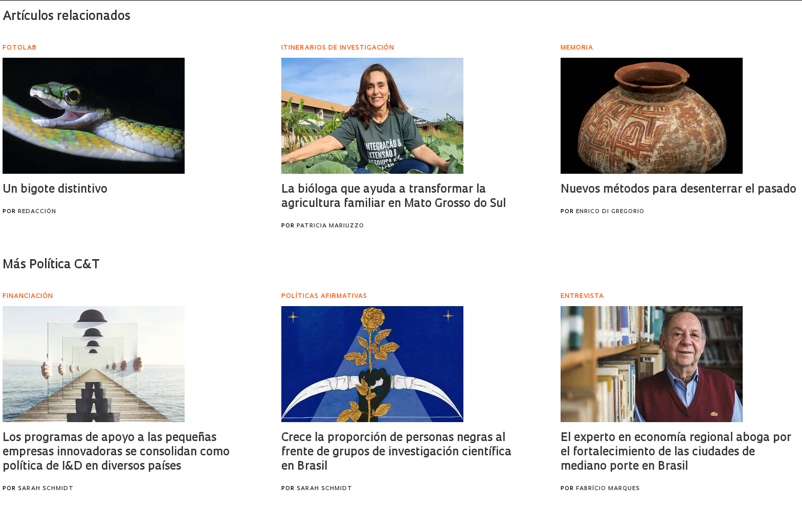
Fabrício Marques (608, 489)
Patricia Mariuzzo (330, 226)
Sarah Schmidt (46, 489)
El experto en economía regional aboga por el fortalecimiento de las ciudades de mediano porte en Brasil (676, 453)
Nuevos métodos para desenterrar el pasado (678, 190)
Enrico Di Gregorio (610, 212)
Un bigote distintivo (55, 190)
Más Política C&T (51, 265)
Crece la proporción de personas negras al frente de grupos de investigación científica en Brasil (396, 453)
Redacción (37, 212)
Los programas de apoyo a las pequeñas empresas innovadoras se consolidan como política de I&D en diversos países (116, 453)
